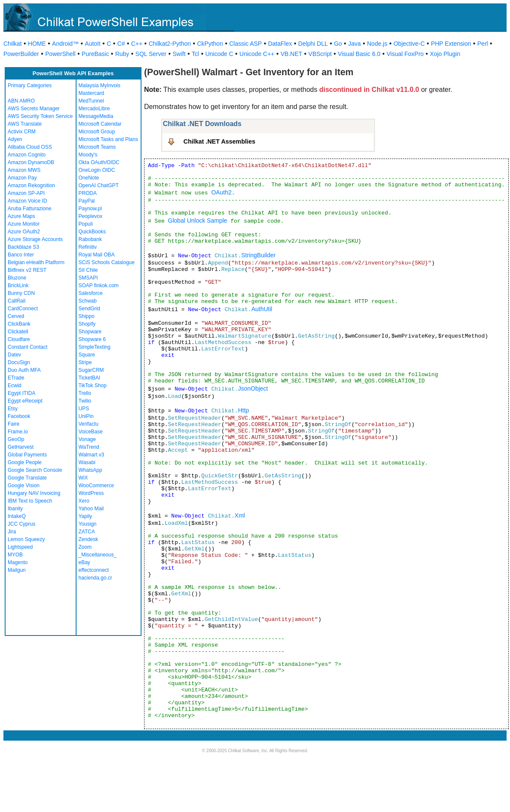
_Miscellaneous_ (98, 555)
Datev (14, 355)
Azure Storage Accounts (35, 239)
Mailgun (17, 570)
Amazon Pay (22, 178)
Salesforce (91, 293)
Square (87, 355)
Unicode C (219, 54)
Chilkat (13, 44)
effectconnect (94, 570)
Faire (13, 424)
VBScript (320, 54)
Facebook (19, 416)
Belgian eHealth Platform (36, 262)
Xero (84, 501)
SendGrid (90, 309)
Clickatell (18, 332)
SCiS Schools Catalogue (107, 262)
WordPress (91, 493)
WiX (83, 478)
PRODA (88, 193)
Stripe (85, 362)
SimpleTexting (95, 347)
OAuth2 (221, 192)
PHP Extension (451, 44)
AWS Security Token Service (40, 116)
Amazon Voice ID (27, 201)
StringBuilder (258, 255)
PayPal (87, 201)
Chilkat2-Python (170, 44)
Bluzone (17, 278)
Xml (240, 515)
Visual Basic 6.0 (359, 54)
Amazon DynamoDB (31, 162)
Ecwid (15, 385)
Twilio (85, 401)
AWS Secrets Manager (34, 109)
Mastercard (91, 93)
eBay (84, 562)
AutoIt (93, 44)
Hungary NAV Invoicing (34, 493)
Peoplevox (91, 216)
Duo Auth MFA (24, 370)
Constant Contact (28, 347)
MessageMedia (96, 116)
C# (121, 44)
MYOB (15, 555)
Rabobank (90, 239)
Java (354, 44)
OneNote (89, 178)
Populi (86, 224)
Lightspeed (20, 547)
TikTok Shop (93, 385)
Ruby (122, 54)
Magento (18, 562)
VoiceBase (91, 432)
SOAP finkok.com (99, 285)
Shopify (87, 324)
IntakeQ (17, 516)
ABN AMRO (21, 101)
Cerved (16, 316)
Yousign (88, 524)
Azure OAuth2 (24, 232)
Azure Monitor (24, 224)
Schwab (88, 301)
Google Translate (27, 478)
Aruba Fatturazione (29, 209)
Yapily (85, 516)
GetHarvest (21, 447)
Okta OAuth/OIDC (99, 162)
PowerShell (60, 54)
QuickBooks (92, 232)
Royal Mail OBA (97, 255)
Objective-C (409, 44)
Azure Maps (21, 216)
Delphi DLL (313, 44)
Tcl (196, 54)
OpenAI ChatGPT (99, 185)
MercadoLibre (94, 109)
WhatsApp (90, 470)
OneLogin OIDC (97, 170)
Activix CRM (22, 132)
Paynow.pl (90, 209)
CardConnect (23, 309)
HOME (37, 44)
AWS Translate (25, 124)
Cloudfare (19, 339)
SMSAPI (88, 278)
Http (244, 410)
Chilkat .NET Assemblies (219, 141)
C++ (137, 44)
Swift (179, 54)
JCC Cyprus (22, 524)
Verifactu (89, 424)
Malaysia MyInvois (100, 85)
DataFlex (280, 44)
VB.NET (291, 54)
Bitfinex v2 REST (27, 270)
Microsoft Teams (97, 147)
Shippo (87, 316)
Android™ (65, 44)
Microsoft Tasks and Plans (108, 139)
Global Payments (27, 455)
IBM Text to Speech (30, 501)
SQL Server (151, 54)
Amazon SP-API (26, 193)
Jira (12, 532)
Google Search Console (35, 470)
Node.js (377, 44)
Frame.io (18, 432)
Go (338, 44)
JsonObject (253, 388)
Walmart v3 (91, 455)
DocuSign (19, 362)
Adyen (15, 139)
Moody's (88, 155)
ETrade (16, 378)
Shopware (90, 332)
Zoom (85, 547)
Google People (25, 462)
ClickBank (19, 324)
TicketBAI (90, 378)
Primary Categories (30, 85)
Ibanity (15, 509)
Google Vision (24, 485)
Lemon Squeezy (26, 539)
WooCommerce (96, 485)
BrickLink (18, 285)
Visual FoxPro (405, 54)
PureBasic (95, 54)
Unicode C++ (257, 54)
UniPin (86, 416)
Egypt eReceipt (25, 401)
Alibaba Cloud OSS (30, 147)
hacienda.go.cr (96, 578)
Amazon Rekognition (31, 185)
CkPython (210, 44)
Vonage (87, 439)
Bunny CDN (21, 293)
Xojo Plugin (445, 54)
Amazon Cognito (27, 155)
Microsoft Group (97, 132)
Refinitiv (88, 247)
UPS (84, 409)
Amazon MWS (24, 170)
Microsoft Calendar (100, 124)
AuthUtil (262, 309)
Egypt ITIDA (22, 393)
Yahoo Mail (91, 509)
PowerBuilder (21, 54)
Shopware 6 (92, 339)
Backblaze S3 (23, 247)
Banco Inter (21, 255)
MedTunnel (91, 101)
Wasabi (87, 462)
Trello (85, 393)
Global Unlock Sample (198, 221)
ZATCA (87, 532)
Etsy (13, 409)
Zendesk (88, 539)
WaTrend (89, 447)
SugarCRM (91, 370)
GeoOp (16, 439)
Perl (483, 44)
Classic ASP (245, 44)
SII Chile (88, 270)
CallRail (16, 301)
